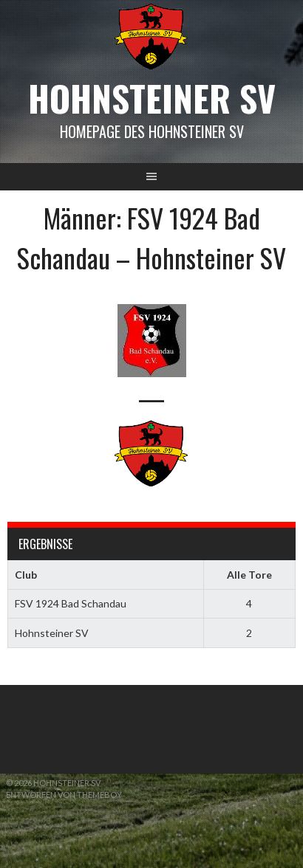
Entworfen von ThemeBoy (64, 795)
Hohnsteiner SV (152, 98)
